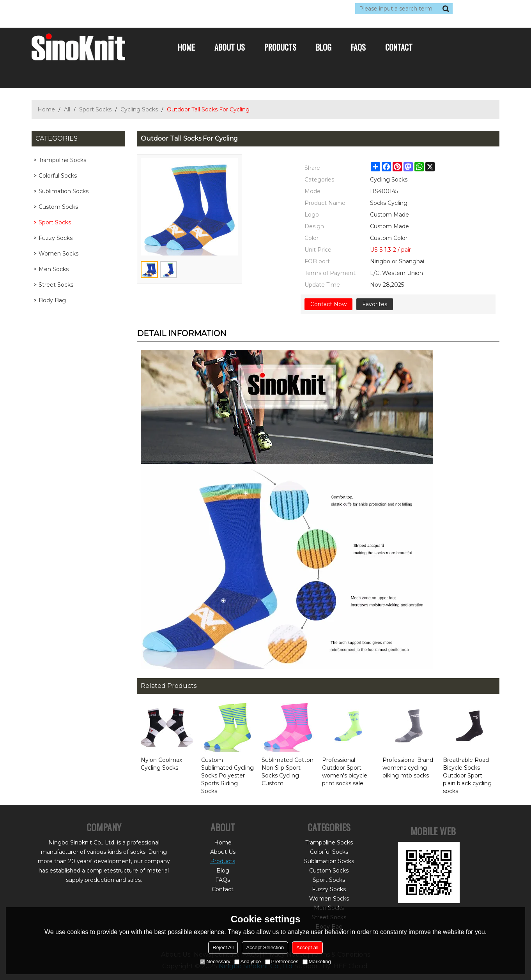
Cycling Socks (139, 109)
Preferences (282, 961)
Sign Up (104, 9)
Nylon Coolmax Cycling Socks (161, 764)
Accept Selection (265, 947)
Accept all (307, 947)
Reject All (223, 947)
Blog (324, 47)
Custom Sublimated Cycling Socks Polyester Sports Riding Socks (227, 776)
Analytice (248, 961)
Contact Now (328, 304)
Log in (79, 9)
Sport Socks (95, 109)
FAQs (358, 47)
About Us (230, 47)
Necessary (215, 961)
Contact (399, 47)
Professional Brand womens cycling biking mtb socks (408, 768)
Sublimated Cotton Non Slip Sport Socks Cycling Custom (288, 772)
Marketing (317, 961)
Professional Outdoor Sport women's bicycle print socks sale (345, 772)
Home (186, 47)
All (67, 109)
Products (280, 47)
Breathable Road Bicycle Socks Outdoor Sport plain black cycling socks (467, 776)
